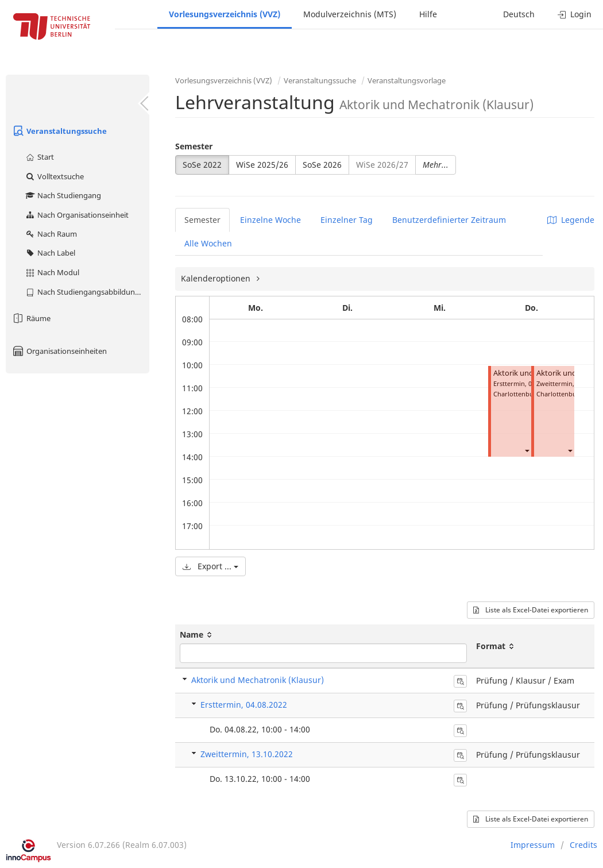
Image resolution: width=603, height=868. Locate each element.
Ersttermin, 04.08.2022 (244, 705)
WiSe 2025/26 (262, 165)
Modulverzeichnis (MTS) (350, 14)
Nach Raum (51, 234)
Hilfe (428, 14)
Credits (583, 845)
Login (575, 14)
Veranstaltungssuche (59, 131)
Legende (571, 220)
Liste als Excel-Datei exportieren (531, 610)
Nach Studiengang (63, 195)
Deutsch (519, 14)
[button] (527, 450)
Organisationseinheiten (59, 351)
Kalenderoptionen (217, 278)
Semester (194, 146)
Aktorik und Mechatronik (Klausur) (258, 680)
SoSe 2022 (202, 165)
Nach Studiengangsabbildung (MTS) (87, 292)
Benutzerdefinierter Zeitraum (449, 220)
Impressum (533, 845)
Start (39, 157)
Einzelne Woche (270, 220)
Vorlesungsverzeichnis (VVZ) (225, 14)
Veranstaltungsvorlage (407, 80)
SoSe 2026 (322, 165)
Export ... (210, 566)
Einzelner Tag (347, 220)
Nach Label (50, 253)
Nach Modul (52, 272)
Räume (31, 318)
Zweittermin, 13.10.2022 (247, 754)
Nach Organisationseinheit (77, 215)
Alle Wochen (208, 243)
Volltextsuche (54, 176)
